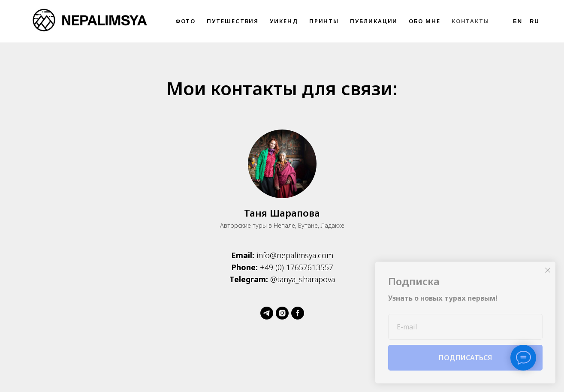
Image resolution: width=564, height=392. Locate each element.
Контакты (471, 21)
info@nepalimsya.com (295, 255)
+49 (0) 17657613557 (297, 267)
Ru (535, 21)
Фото (186, 21)
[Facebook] (298, 313)
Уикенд (284, 21)
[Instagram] (282, 313)
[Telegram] (267, 313)
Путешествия (233, 21)
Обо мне (424, 21)
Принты (324, 21)
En (518, 21)
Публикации (374, 21)
